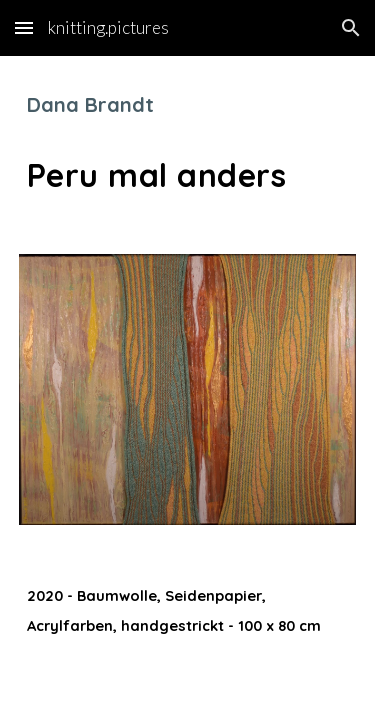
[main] (188, 143)
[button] (24, 27)
